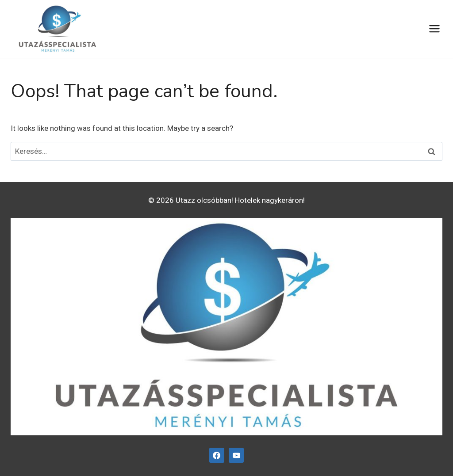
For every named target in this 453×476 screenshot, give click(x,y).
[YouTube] (236, 455)
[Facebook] (217, 455)
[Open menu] (434, 29)
